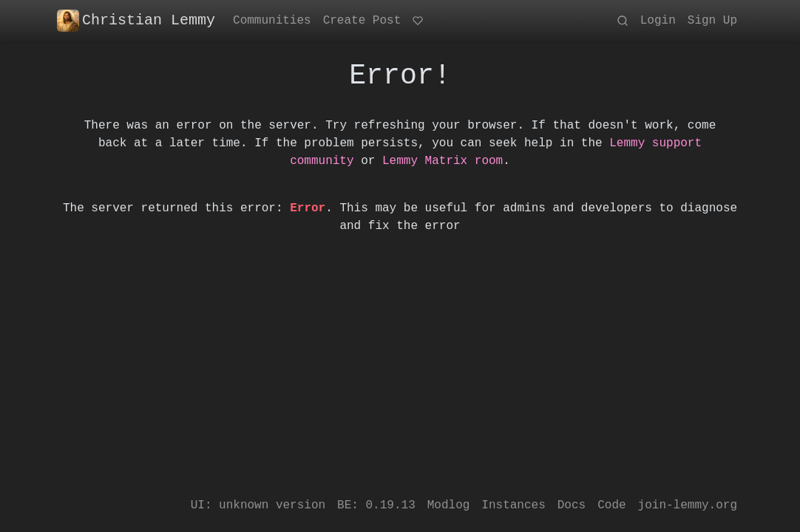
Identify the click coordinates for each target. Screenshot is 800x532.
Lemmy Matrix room (443, 161)
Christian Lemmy (136, 21)
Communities (272, 21)
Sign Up (712, 21)
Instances (513, 505)
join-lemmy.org (688, 505)
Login (658, 21)
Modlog (449, 505)
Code (611, 505)
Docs (572, 505)
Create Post (362, 21)
